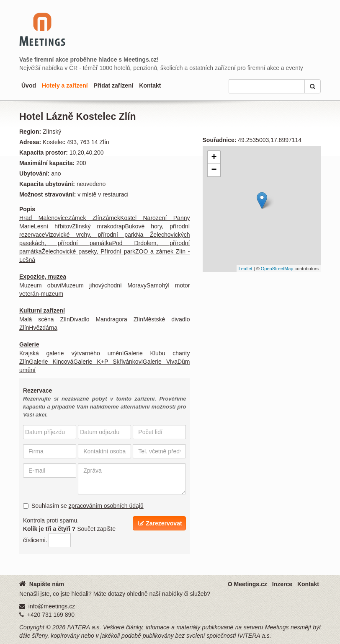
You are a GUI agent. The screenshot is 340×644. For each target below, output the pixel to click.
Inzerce (282, 584)
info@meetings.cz (52, 606)
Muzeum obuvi (40, 285)
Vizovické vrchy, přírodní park (90, 235)
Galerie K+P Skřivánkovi (108, 362)
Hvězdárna (43, 328)
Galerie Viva (160, 362)
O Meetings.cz (247, 584)
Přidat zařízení (113, 85)
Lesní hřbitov (53, 226)
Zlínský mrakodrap (98, 226)
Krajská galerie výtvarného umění (72, 353)
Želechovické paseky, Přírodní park (89, 251)
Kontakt (150, 85)
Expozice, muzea (43, 277)
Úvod (29, 85)
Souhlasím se (83, 506)
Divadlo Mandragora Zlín (107, 319)
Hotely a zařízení (65, 85)
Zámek (111, 218)
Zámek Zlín (85, 218)
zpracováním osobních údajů (106, 506)
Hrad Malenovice (44, 218)
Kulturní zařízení (42, 310)
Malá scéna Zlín (45, 319)
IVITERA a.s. (84, 627)
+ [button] (214, 158)
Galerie (29, 344)
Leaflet (246, 269)
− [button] (214, 170)
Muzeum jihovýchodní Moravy (104, 285)
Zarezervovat (160, 523)
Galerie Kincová (51, 362)
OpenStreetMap (277, 269)
